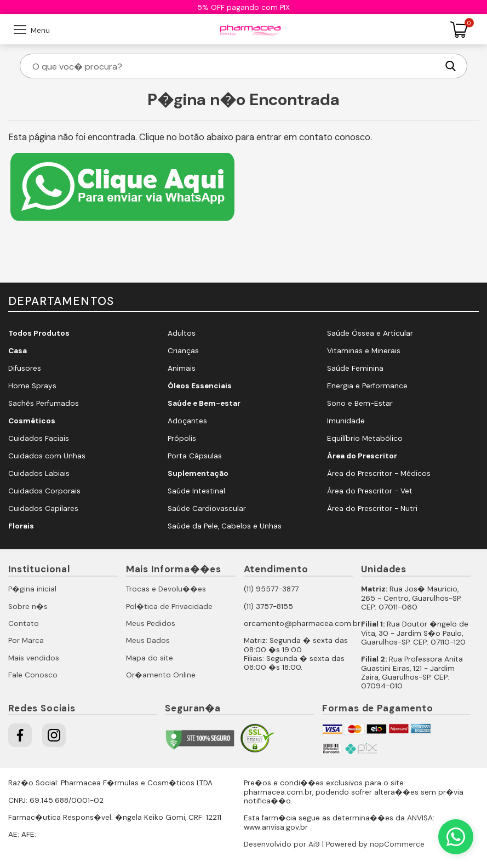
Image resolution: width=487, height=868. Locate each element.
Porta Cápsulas (195, 456)
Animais (182, 368)
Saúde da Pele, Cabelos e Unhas (225, 526)
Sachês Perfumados (44, 403)
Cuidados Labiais (39, 473)
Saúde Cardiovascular (207, 508)
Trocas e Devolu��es (166, 589)
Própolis (182, 438)
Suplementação (198, 473)
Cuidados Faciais (39, 438)
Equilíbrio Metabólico (365, 438)
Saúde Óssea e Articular (370, 333)
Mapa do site (150, 658)
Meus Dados (148, 640)
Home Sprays (32, 386)
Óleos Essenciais (200, 386)
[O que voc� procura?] (234, 66)
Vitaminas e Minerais (364, 351)
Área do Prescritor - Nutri (372, 508)
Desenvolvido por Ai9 (282, 844)
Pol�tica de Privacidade (169, 607)
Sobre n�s (28, 607)
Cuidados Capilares (43, 508)
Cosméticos (32, 421)
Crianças (183, 351)
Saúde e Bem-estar (204, 403)
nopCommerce (397, 844)
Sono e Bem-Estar (360, 403)
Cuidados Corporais (44, 491)
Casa (18, 351)
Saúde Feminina (355, 368)
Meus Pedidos (151, 623)
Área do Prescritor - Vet (370, 491)
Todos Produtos (39, 333)
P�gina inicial (32, 589)
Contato (24, 623)
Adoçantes (187, 421)
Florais (21, 526)
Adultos (182, 333)
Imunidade (346, 421)
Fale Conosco (33, 675)
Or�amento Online (161, 675)
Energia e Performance (367, 386)
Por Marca (26, 640)
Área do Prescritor (362, 456)
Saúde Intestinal (196, 491)
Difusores (25, 368)
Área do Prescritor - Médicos (379, 473)
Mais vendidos (34, 658)
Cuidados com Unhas (47, 456)
